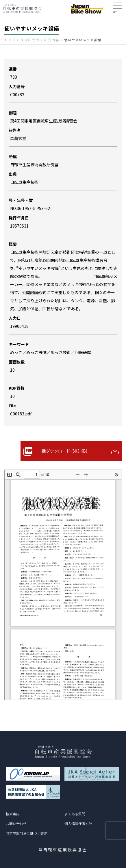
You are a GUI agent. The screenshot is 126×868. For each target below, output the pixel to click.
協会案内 (13, 814)
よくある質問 (75, 814)
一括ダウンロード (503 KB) (63, 451)
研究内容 (52, 40)
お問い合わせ (16, 823)
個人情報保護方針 (78, 823)
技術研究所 (30, 40)
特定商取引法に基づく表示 (27, 833)
